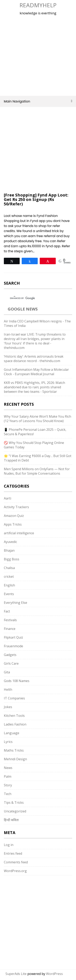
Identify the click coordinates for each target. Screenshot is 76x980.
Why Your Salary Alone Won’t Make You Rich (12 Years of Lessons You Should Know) (37, 419)
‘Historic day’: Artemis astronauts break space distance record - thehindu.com (34, 359)
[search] (34, 298)
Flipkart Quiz (13, 637)
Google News (23, 309)
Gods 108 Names (17, 681)
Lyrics (8, 742)
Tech (8, 794)
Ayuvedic (10, 542)
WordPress (54, 974)
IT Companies (14, 698)
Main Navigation (38, 101)
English (9, 585)
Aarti (7, 498)
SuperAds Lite (16, 974)
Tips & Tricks (14, 803)
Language (12, 733)
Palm (8, 776)
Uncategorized (15, 811)
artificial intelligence (19, 533)
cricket (9, 577)
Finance (10, 629)
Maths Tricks (14, 750)
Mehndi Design (15, 759)
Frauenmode (13, 646)
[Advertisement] (38, 55)
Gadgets (10, 655)
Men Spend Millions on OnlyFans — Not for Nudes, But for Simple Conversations (37, 471)
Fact (7, 611)
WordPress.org (15, 871)
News (8, 768)
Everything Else (16, 603)
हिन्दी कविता (11, 820)
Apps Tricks (13, 524)
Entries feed (13, 853)
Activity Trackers (16, 507)
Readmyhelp (38, 5)
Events (9, 594)
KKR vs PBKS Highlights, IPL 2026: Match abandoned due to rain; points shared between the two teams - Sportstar (34, 387)
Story (8, 785)
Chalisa (9, 568)
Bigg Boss (12, 559)
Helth (8, 690)
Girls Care (11, 663)
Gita (7, 672)
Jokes (8, 707)
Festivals (10, 620)
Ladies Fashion (15, 724)
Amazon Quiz (14, 516)
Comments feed (16, 862)
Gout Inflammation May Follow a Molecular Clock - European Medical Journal (36, 372)
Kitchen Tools (14, 716)
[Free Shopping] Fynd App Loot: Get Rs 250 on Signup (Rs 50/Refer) (36, 199)
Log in (9, 845)
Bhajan (9, 550)
